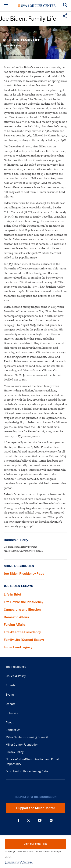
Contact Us (13, 730)
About (10, 722)
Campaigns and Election (22, 610)
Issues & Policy (16, 676)
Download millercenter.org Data (27, 771)
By (12, 46)
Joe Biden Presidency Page (24, 574)
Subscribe (12, 713)
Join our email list (35, 844)
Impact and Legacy (18, 647)
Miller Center (43, 6)
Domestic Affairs (16, 617)
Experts (11, 685)
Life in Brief (12, 594)
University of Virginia (22, 6)
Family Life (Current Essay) (24, 640)
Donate (11, 704)
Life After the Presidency (22, 632)
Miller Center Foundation (22, 745)
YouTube (40, 820)
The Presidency (16, 667)
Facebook (19, 820)
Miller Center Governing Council (27, 737)
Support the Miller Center (36, 808)
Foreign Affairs (15, 625)
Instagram (51, 820)
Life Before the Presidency (23, 602)
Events (10, 695)
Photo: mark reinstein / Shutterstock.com (18, 55)
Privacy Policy (15, 752)
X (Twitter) (28, 820)
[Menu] (7, 5)
